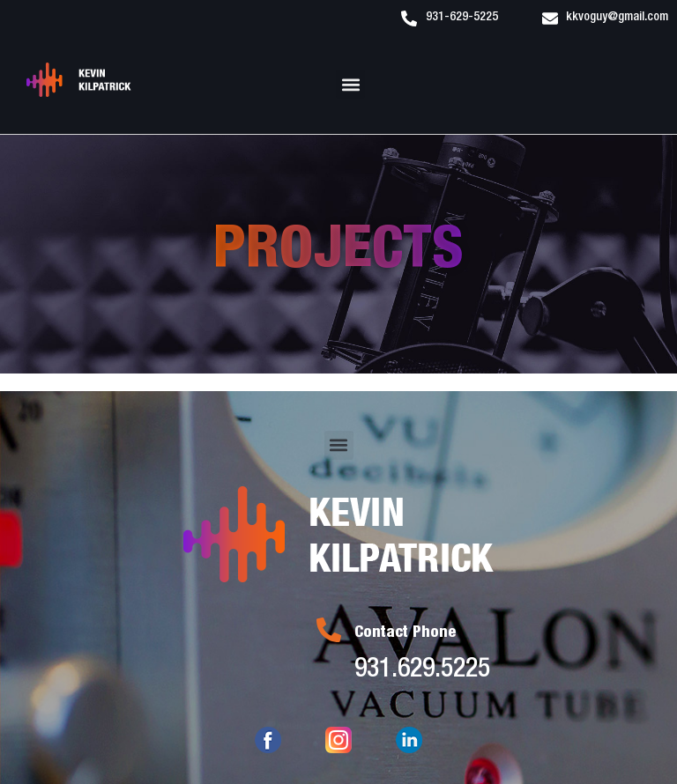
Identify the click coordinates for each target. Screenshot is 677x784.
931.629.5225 (422, 671)
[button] (350, 84)
